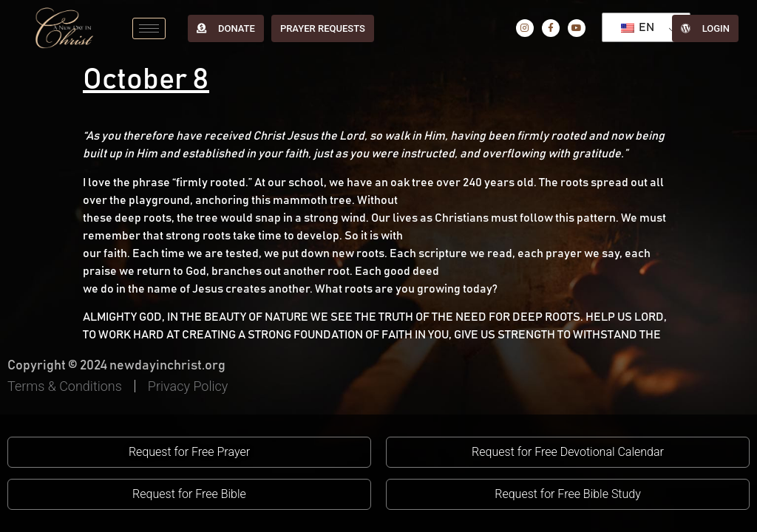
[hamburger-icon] (149, 28)
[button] (189, 452)
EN (638, 27)
